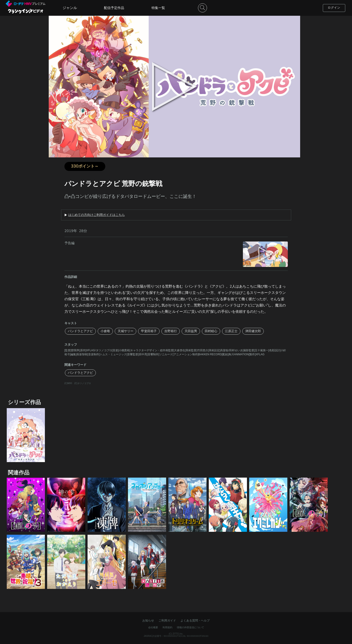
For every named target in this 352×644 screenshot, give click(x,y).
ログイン (334, 8)
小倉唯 (105, 331)
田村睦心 (211, 331)
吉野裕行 (171, 331)
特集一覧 (158, 8)
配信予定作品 (114, 8)
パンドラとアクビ (80, 331)
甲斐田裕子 (149, 331)
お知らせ (148, 621)
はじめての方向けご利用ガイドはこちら (97, 215)
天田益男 (191, 331)
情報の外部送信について (190, 627)
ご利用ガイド (167, 621)
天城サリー (125, 331)
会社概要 (153, 627)
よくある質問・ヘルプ (195, 621)
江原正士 (231, 331)
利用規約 (167, 627)
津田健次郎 (253, 331)
